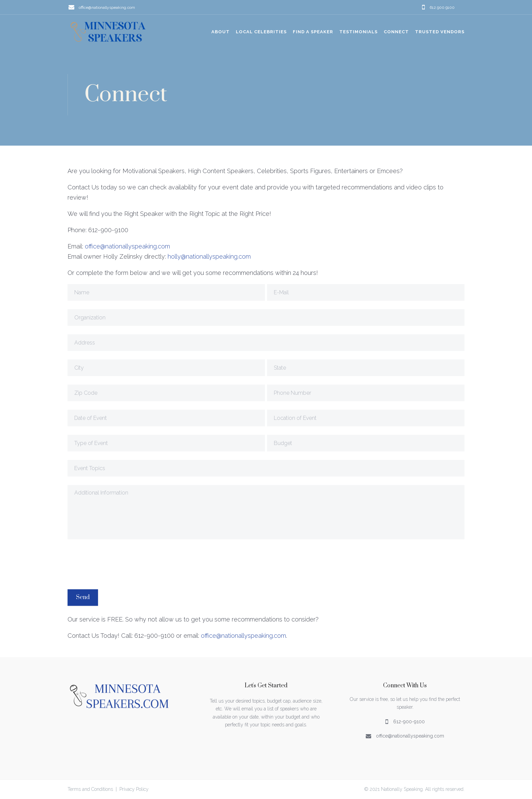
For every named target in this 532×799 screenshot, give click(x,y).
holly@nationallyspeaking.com (209, 256)
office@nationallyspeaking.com (107, 7)
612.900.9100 (442, 7)
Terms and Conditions (90, 789)
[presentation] (119, 564)
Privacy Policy (134, 789)
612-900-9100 (409, 721)
